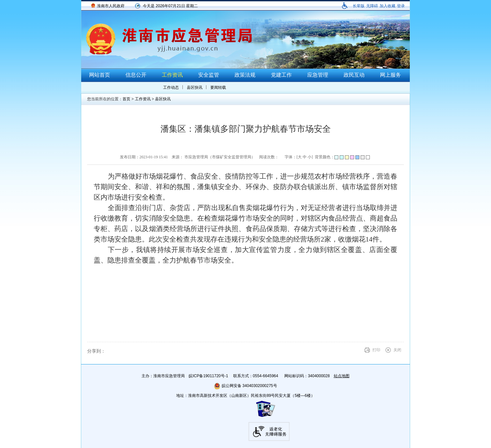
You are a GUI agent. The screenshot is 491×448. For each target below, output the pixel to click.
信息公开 (136, 75)
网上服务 (390, 75)
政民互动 (354, 75)
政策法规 (245, 75)
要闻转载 (218, 88)
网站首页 (100, 75)
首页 (126, 99)
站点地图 (342, 376)
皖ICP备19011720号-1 (208, 376)
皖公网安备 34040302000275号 (245, 386)
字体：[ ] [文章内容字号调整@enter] (299, 157)
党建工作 (281, 75)
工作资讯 (172, 75)
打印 (376, 350)
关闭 (397, 350)
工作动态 (171, 88)
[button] (359, 6)
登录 (401, 6)
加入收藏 (387, 6)
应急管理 (318, 75)
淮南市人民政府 (111, 6)
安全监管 (209, 75)
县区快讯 (195, 88)
